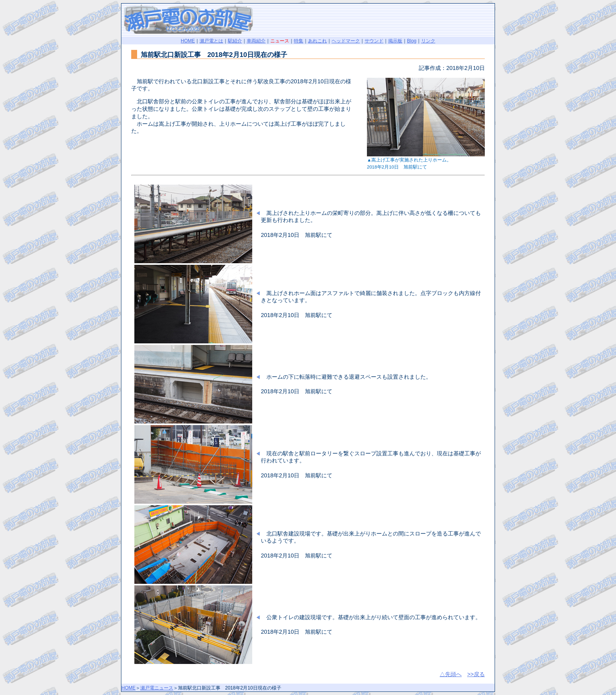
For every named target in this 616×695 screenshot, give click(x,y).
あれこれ (317, 41)
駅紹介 (235, 41)
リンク (428, 41)
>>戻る (476, 674)
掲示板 (395, 41)
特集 (299, 41)
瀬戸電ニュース (157, 688)
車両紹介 (256, 41)
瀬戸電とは (211, 41)
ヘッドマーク (346, 41)
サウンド (374, 41)
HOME (188, 41)
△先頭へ (451, 674)
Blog (412, 41)
